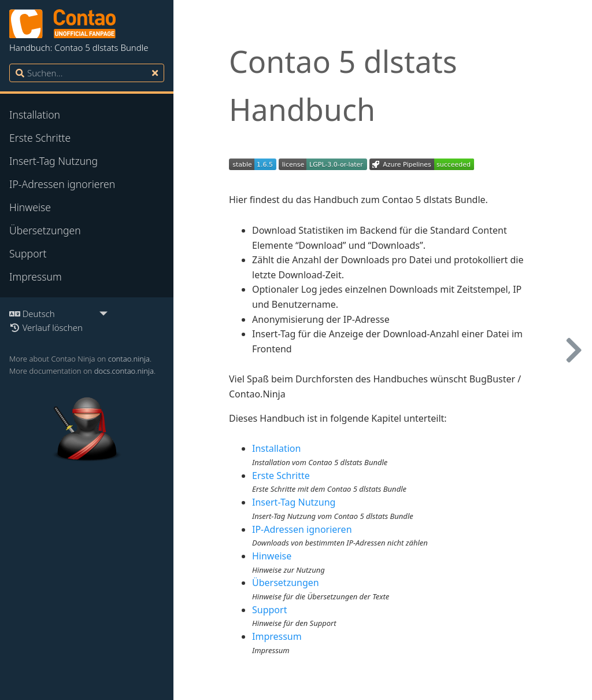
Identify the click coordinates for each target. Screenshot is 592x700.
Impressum (36, 277)
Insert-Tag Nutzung (53, 161)
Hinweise (30, 207)
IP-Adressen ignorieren (62, 184)
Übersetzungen (45, 230)
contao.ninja (129, 359)
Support (28, 253)
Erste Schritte (40, 138)
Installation (35, 115)
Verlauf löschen (46, 327)
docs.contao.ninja (124, 371)
